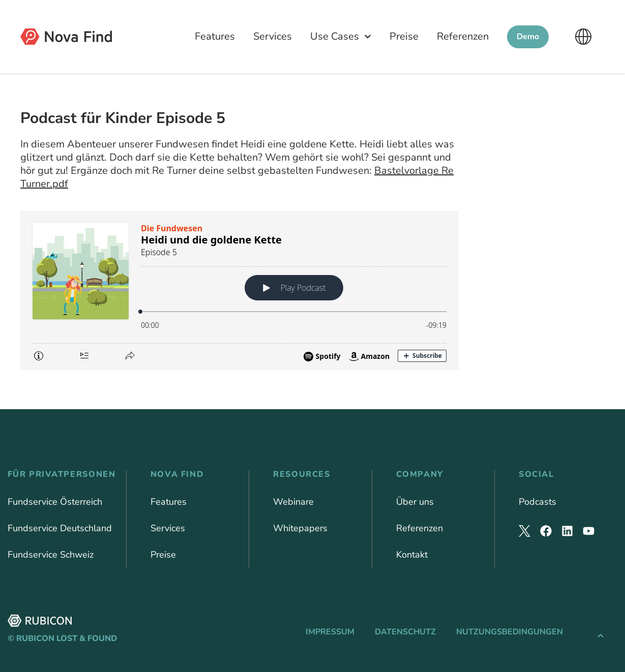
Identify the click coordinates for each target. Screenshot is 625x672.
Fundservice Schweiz (51, 555)
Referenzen (463, 36)
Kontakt (412, 555)
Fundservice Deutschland (60, 528)
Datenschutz (405, 632)
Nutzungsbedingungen (510, 632)
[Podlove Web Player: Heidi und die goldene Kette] (240, 291)
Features (215, 36)
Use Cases (341, 37)
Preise (404, 36)
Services (273, 36)
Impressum (330, 632)
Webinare (293, 502)
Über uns (415, 502)
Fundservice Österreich (55, 502)
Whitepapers (300, 528)
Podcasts (538, 502)
